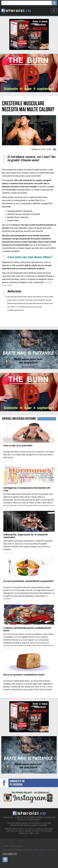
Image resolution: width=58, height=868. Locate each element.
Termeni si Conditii (31, 850)
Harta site (51, 850)
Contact (43, 850)
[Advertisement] (17, 317)
